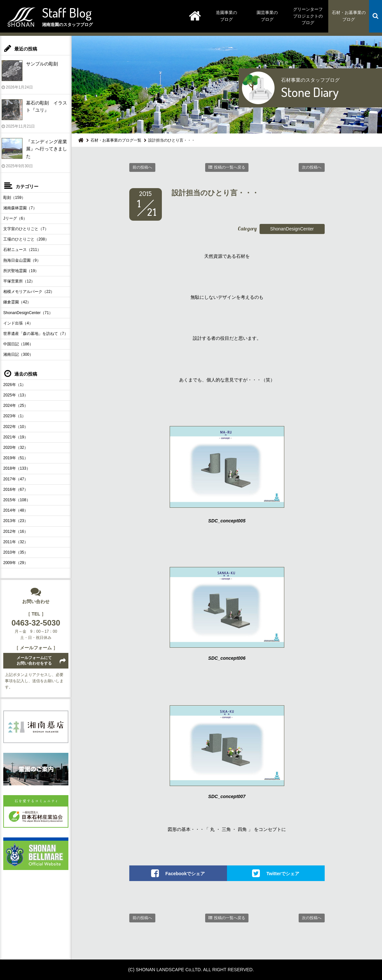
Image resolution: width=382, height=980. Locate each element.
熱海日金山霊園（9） (22, 260)
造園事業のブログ (226, 16)
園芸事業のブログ (267, 16)
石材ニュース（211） (22, 250)
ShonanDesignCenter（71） (28, 313)
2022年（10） (16, 427)
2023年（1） (14, 416)
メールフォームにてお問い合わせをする (34, 661)
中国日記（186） (18, 344)
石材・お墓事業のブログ (349, 16)
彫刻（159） (14, 198)
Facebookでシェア (185, 874)
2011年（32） (16, 542)
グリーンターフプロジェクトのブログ (308, 16)
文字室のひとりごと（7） (26, 229)
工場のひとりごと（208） (26, 239)
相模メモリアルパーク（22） (29, 292)
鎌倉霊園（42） (17, 302)
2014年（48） (16, 510)
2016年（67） (16, 490)
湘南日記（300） (18, 354)
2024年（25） (16, 406)
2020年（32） (16, 448)
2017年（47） (16, 479)
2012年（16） (16, 531)
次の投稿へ (312, 167)
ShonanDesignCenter (292, 229)
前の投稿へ (142, 167)
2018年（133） (17, 468)
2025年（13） (16, 395)
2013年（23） (16, 521)
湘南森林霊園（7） (20, 208)
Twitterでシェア (283, 874)
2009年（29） (16, 563)
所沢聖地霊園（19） (21, 271)
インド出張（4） (18, 323)
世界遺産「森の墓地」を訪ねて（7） (36, 334)
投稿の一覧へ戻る (230, 167)
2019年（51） (16, 458)
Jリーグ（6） (15, 218)
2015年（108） (17, 500)
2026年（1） (14, 385)
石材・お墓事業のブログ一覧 (116, 140)
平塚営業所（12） (19, 281)
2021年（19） (16, 437)
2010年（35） (16, 552)
